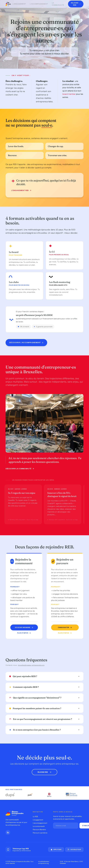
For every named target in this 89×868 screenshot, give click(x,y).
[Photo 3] (41, 452)
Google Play (74, 850)
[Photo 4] (43, 452)
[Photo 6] (46, 452)
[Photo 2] (40, 452)
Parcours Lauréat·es (40, 833)
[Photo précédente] (9, 424)
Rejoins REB (44, 772)
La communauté (58, 4)
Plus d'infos (25, 633)
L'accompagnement (39, 4)
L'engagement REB (20, 190)
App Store (56, 850)
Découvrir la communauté (20, 469)
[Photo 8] (49, 452)
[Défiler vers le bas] (44, 64)
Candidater (63, 627)
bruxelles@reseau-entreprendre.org (31, 665)
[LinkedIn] (8, 832)
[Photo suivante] (80, 424)
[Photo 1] (38, 451)
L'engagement (19, 4)
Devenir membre (25, 627)
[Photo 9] (51, 452)
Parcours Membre (39, 830)
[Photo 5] (44, 452)
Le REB (35, 817)
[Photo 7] (48, 452)
